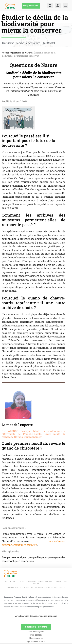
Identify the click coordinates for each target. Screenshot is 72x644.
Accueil (6, 53)
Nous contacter (36, 638)
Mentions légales (36, 632)
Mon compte (36, 635)
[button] (50, 6)
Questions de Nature (21, 53)
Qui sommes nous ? (36, 642)
